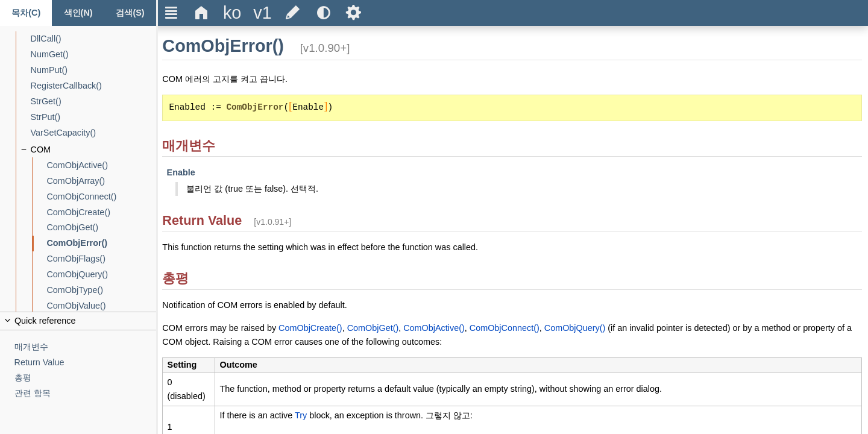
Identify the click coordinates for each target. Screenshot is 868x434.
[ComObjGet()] (101, 228)
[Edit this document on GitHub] (293, 13)
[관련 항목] (86, 393)
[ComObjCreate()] (101, 212)
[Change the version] (262, 13)
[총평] (86, 378)
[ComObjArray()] (101, 181)
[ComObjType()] (101, 290)
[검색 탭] (130, 13)
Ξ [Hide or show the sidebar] (171, 13)
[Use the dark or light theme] (323, 13)
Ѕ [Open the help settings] (354, 13)
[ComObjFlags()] (101, 259)
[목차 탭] (26, 13)
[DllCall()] (94, 39)
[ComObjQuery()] (101, 275)
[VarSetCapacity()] (94, 133)
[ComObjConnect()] (101, 197)
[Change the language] (232, 13)
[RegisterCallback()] (94, 86)
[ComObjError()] (101, 243)
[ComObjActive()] (101, 165)
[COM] (94, 150)
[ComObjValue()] (101, 306)
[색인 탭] (78, 13)
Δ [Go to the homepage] (202, 13)
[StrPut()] (94, 117)
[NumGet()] (94, 55)
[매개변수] (86, 347)
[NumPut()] (94, 70)
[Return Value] (86, 363)
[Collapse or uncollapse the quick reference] (78, 321)
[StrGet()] (94, 102)
